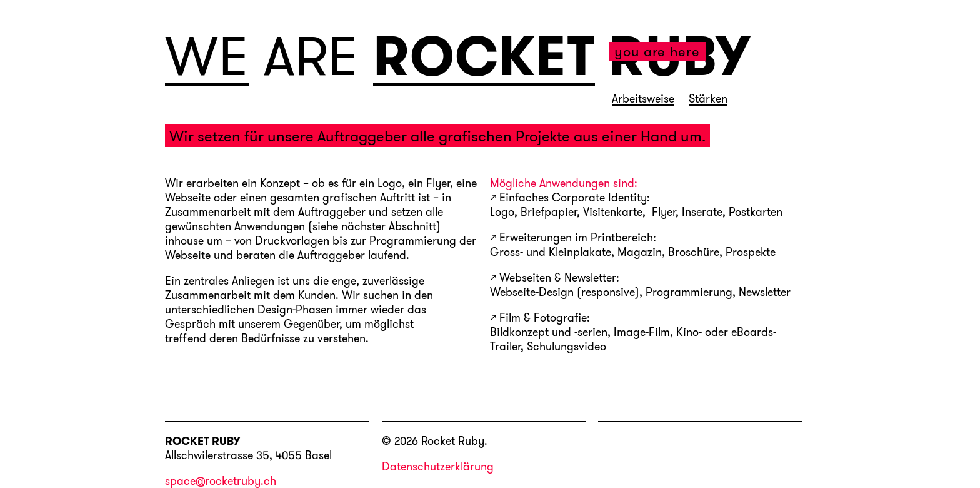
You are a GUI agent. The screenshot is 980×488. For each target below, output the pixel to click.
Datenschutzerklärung (438, 466)
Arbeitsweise (643, 99)
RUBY (680, 56)
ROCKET (484, 57)
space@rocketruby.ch (221, 482)
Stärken (708, 99)
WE (207, 57)
